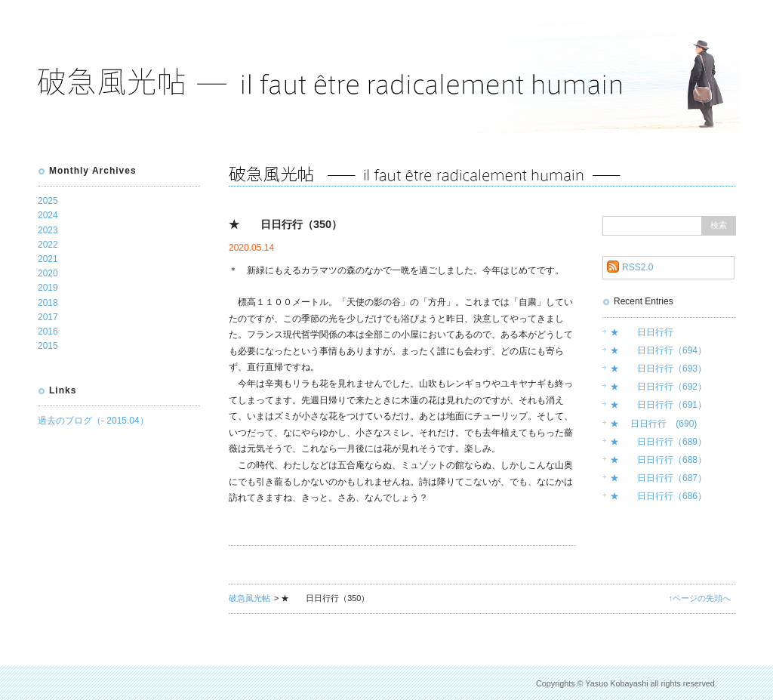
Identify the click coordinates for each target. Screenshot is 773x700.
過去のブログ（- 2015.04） (93, 421)
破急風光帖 (249, 598)
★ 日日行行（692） (658, 387)
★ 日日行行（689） (658, 442)
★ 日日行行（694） (658, 350)
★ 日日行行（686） (658, 496)
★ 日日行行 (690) (653, 424)
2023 (48, 230)
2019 (48, 288)
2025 (48, 201)
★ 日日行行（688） (658, 460)
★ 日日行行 (642, 332)
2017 (48, 317)
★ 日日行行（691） (658, 405)
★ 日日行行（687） (658, 478)
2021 (48, 259)
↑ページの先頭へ (700, 598)
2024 (48, 215)
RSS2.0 (637, 267)
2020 (48, 273)
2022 (48, 245)
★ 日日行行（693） (658, 369)
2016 (48, 331)
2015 (48, 346)
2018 (48, 303)
